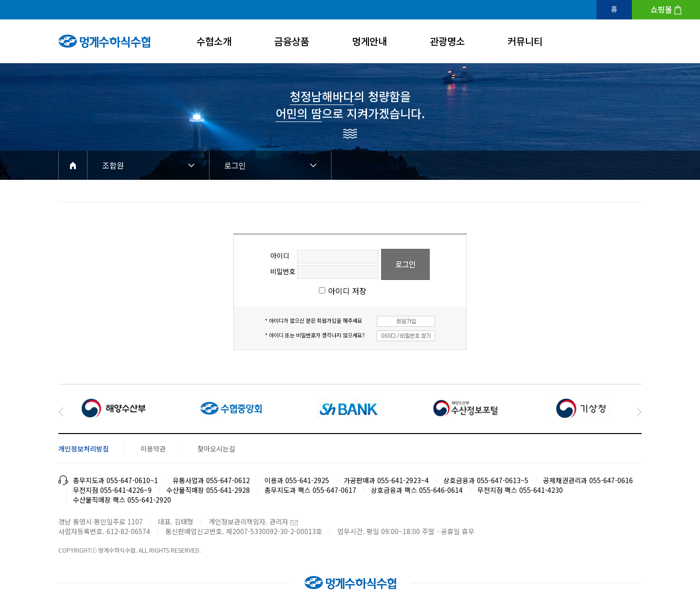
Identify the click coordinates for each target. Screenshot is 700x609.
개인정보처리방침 (84, 449)
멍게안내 (369, 41)
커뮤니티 (525, 41)
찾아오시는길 (216, 449)
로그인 (235, 165)
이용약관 (153, 449)
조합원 (113, 165)
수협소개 (214, 41)
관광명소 (447, 41)
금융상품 (292, 41)
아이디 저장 (347, 291)
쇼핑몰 (661, 9)
